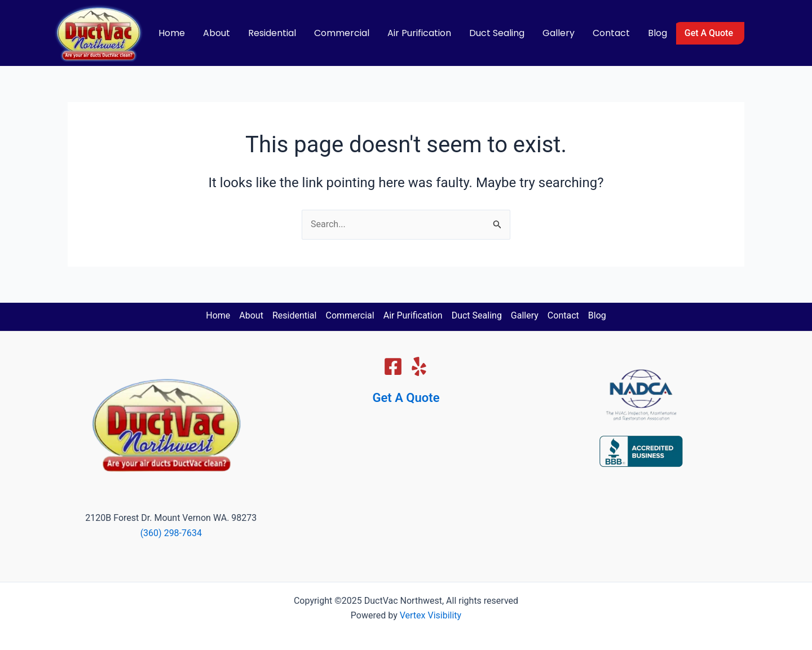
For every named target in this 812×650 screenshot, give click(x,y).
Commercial (342, 33)
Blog (657, 33)
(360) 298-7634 (171, 533)
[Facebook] (393, 366)
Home (172, 33)
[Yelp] (419, 366)
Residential (272, 33)
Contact (611, 33)
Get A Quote (406, 398)
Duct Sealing (497, 33)
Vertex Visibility (431, 615)
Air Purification (419, 33)
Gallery (559, 33)
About (217, 33)
